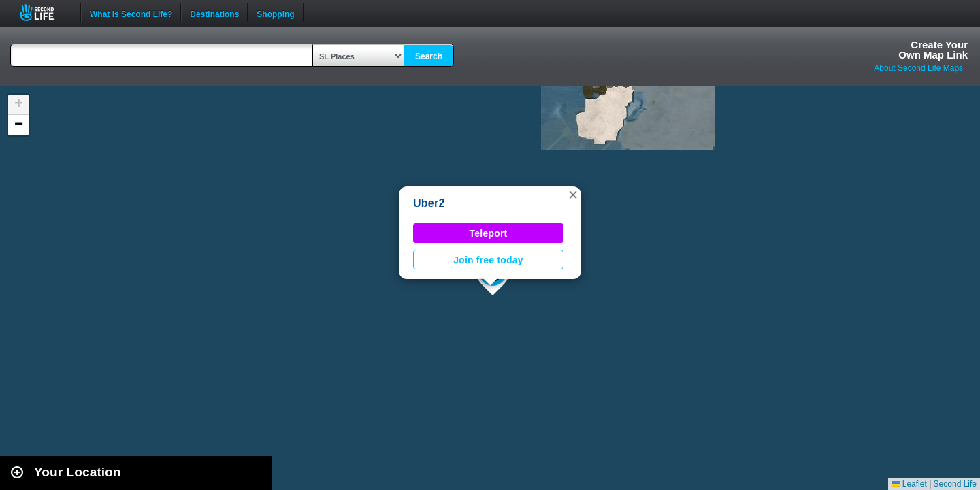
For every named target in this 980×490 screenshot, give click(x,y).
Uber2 (429, 203)
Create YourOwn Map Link (933, 50)
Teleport (489, 233)
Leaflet (909, 484)
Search (429, 56)
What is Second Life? (131, 13)
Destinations (214, 13)
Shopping (275, 13)
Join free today (488, 260)
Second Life (45, 13)
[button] (573, 195)
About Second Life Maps (918, 68)
